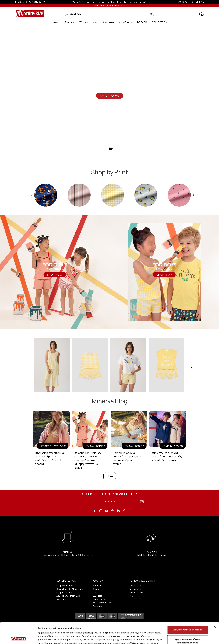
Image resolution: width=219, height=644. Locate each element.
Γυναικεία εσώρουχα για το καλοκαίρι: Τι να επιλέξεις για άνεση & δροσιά (49, 458)
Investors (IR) (99, 599)
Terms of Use (136, 585)
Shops (96, 589)
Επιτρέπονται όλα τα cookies (188, 610)
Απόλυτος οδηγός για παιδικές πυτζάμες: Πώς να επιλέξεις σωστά (167, 457)
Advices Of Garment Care (68, 596)
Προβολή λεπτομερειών (171, 638)
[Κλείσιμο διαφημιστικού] (215, 607)
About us (97, 585)
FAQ (131, 596)
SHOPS (184, 2)
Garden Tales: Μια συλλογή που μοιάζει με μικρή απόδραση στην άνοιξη (127, 458)
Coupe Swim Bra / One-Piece (70, 589)
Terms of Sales (136, 592)
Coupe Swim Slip (64, 592)
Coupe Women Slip (65, 585)
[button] (67, 14)
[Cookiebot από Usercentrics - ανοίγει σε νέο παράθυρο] (19, 638)
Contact (97, 592)
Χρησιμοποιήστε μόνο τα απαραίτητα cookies (188, 621)
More (110, 476)
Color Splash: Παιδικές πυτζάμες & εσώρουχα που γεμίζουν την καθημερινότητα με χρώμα (88, 460)
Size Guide (61, 599)
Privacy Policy (135, 589)
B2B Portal (98, 596)
